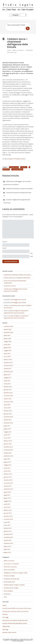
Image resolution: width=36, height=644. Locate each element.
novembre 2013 (8, 483)
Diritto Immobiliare (9, 570)
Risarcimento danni (9, 582)
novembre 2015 (8, 417)
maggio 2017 (8, 378)
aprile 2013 (7, 504)
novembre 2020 (8, 326)
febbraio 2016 (8, 411)
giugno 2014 (7, 462)
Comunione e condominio (11, 564)
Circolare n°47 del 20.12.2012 (16, 159)
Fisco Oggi (5, 617)
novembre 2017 (8, 366)
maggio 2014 (8, 465)
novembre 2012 (8, 519)
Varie (5, 597)
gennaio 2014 (8, 477)
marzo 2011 (7, 525)
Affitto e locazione (18, 50)
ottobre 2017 (8, 369)
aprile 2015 (7, 435)
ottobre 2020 (8, 329)
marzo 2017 (7, 384)
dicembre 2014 (8, 447)
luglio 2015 (7, 426)
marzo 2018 (7, 356)
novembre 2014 (8, 450)
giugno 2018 (7, 347)
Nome (5, 242)
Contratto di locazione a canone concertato (18, 189)
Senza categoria (8, 591)
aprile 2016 (7, 405)
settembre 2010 (8, 543)
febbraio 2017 (8, 387)
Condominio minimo (10, 286)
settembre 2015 (8, 423)
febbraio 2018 (8, 360)
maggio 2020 (8, 341)
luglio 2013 (7, 495)
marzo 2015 (7, 438)
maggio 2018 (8, 350)
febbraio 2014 (8, 474)
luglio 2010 (7, 549)
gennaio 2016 (8, 414)
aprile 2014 (7, 468)
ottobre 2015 (8, 420)
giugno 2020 (7, 338)
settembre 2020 (8, 332)
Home (9, 50)
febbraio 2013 (8, 510)
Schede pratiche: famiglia (11, 588)
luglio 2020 (7, 335)
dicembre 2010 (8, 534)
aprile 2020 (7, 345)
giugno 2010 (7, 552)
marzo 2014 (7, 471)
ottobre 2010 (8, 540)
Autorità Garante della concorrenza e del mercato (17, 608)
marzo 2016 (7, 408)
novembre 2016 (8, 396)
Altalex (4, 605)
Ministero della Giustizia (9, 632)
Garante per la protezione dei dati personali (15, 620)
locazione (24, 167)
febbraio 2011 (8, 528)
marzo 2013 (7, 507)
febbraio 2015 (8, 441)
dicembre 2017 (8, 363)
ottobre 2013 (8, 486)
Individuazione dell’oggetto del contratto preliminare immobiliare (17, 183)
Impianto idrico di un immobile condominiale (17, 278)
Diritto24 (5, 614)
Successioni (7, 594)
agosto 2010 (7, 546)
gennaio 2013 (8, 513)
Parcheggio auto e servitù (19, 299)
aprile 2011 (7, 522)
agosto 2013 (7, 492)
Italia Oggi (5, 629)
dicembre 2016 (8, 393)
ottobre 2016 (8, 399)
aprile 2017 (7, 381)
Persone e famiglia (9, 576)
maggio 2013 (8, 501)
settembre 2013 (8, 489)
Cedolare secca (14, 167)
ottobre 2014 (8, 453)
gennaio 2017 (8, 390)
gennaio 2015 (8, 444)
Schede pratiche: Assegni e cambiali (14, 585)
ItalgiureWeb (6, 626)
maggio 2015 (8, 432)
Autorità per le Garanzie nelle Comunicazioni (15, 611)
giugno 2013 (7, 498)
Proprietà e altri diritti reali (12, 579)
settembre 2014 (8, 456)
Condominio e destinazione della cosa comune (17, 275)
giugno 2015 (7, 429)
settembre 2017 (8, 372)
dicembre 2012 (8, 516)
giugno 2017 (7, 375)
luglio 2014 (7, 459)
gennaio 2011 (8, 531)
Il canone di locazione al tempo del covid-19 (17, 194)
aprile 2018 (7, 354)
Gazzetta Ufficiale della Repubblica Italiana (15, 623)
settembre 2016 (8, 402)
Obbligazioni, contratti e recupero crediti (16, 573)
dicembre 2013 (8, 480)
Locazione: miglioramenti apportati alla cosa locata (17, 201)
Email (5, 248)
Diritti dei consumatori (10, 567)
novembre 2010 (8, 537)
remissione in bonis (17, 169)
